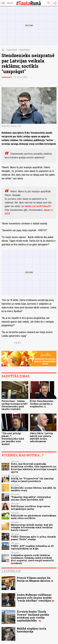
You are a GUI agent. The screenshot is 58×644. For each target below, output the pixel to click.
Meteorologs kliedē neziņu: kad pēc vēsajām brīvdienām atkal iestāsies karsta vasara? (32, 527)
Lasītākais (11, 571)
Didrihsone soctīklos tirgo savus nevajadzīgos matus (30, 508)
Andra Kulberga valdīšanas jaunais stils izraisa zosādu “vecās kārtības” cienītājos (34, 598)
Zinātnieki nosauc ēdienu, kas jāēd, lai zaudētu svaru (34, 489)
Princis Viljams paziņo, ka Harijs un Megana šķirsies (34, 579)
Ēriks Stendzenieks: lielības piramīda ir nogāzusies (42, 404)
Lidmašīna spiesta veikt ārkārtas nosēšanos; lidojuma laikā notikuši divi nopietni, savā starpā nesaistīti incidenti (32, 559)
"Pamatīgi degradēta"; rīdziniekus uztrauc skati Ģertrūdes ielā (31, 498)
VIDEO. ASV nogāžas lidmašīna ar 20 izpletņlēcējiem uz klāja (32, 547)
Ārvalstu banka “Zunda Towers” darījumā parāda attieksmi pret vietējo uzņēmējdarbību (33, 616)
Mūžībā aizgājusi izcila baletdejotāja (32, 630)
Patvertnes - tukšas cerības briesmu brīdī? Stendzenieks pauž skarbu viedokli (15, 405)
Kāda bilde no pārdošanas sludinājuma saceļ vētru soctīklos (33, 517)
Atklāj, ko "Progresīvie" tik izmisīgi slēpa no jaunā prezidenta (32, 480)
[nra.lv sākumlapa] (10, 3)
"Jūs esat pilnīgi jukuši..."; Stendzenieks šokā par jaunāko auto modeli (13, 439)
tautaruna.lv (7, 77)
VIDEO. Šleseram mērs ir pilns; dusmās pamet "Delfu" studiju (33, 538)
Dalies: (18, 343)
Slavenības (25, 50)
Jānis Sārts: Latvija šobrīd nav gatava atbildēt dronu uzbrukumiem (41, 437)
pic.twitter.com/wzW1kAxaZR (36, 206)
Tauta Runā (12, 50)
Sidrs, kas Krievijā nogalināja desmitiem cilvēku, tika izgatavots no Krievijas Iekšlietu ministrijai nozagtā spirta (34, 468)
